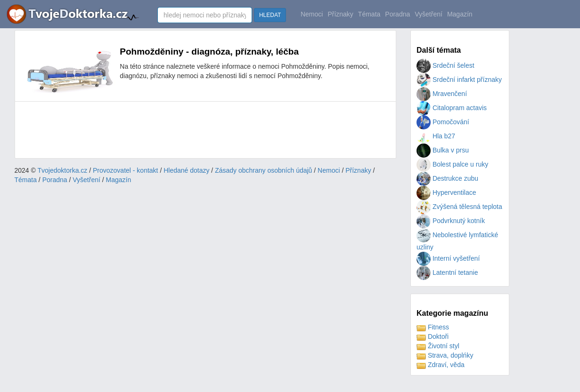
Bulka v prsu (443, 150)
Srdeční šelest (445, 65)
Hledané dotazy (186, 170)
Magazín (460, 14)
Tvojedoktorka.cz (63, 170)
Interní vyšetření (448, 258)
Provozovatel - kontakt (126, 170)
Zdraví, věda (441, 365)
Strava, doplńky (445, 355)
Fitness (433, 327)
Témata (369, 14)
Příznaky (340, 14)
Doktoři (433, 336)
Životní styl (438, 346)
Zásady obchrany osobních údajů (263, 170)
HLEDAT (270, 15)
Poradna (397, 14)
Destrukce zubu (447, 178)
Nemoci (312, 14)
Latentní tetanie (447, 272)
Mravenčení (442, 94)
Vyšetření (429, 14)
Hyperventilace (446, 192)
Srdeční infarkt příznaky (459, 80)
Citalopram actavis (452, 108)
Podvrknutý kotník (451, 221)
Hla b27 (436, 136)
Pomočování (443, 122)
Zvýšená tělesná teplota (459, 207)
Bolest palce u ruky (452, 164)
